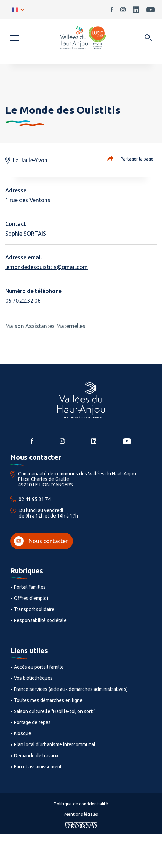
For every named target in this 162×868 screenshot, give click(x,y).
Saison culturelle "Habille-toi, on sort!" (55, 711)
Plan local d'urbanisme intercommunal (55, 744)
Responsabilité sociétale (40, 620)
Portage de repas (32, 722)
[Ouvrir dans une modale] (148, 38)
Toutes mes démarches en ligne (48, 700)
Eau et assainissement (38, 767)
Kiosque (23, 733)
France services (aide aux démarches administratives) (71, 689)
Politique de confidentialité (81, 804)
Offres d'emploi (31, 598)
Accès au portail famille (39, 667)
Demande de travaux (36, 756)
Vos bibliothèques (33, 678)
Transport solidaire (34, 609)
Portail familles (30, 587)
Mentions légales (81, 814)
